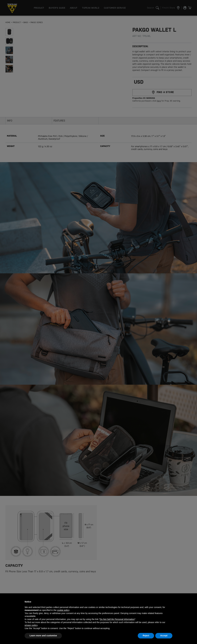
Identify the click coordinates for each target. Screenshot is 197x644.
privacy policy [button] (31, 625)
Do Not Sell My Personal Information (117, 619)
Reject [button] (146, 636)
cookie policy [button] (63, 610)
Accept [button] (164, 636)
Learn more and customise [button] (43, 636)
